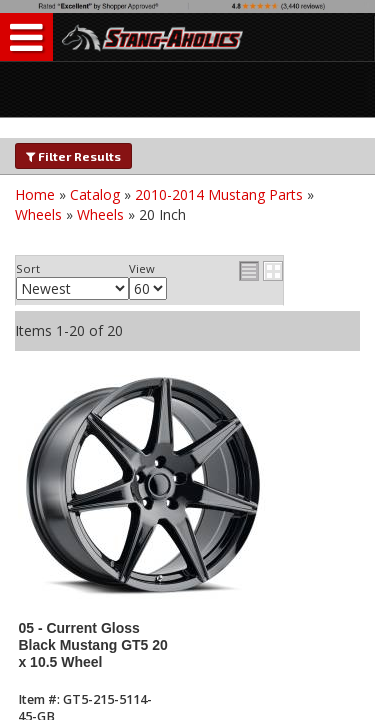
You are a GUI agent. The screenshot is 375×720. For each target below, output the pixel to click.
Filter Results (73, 156)
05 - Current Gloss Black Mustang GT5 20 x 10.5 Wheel (92, 645)
